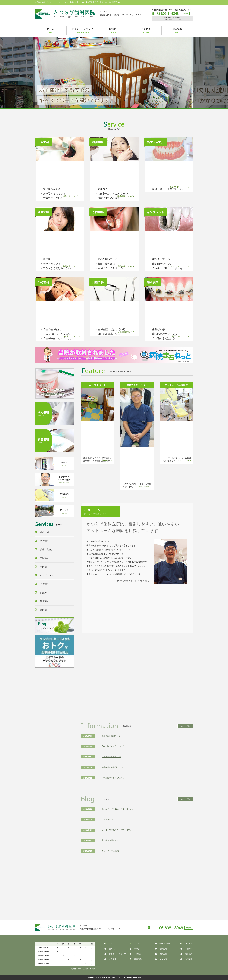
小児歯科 (44, 584)
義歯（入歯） (47, 550)
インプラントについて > (179, 266)
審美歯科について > (126, 196)
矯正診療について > (180, 336)
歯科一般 (44, 532)
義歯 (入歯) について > (179, 187)
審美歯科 (44, 541)
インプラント (47, 575)
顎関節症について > (71, 266)
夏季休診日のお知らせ (111, 736)
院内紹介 (113, 949)
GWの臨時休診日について (113, 746)
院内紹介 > (107, 460)
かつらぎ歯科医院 (65, 14)
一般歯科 (138, 954)
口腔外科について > (126, 332)
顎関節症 (44, 558)
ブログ (137, 949)
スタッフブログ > (183, 460)
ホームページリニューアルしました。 (118, 809)
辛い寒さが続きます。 (111, 840)
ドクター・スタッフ (117, 954)
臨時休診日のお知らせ (111, 757)
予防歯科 (44, 567)
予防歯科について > (126, 266)
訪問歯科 (44, 610)
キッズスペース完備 (110, 851)
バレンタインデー (109, 819)
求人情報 (113, 959)
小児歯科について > (71, 336)
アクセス (138, 943)
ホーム (112, 943)
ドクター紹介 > (145, 486)
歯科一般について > (71, 196)
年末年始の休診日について (113, 767)
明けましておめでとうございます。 (117, 830)
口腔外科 (44, 593)
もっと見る (185, 726)
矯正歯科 (44, 601)
